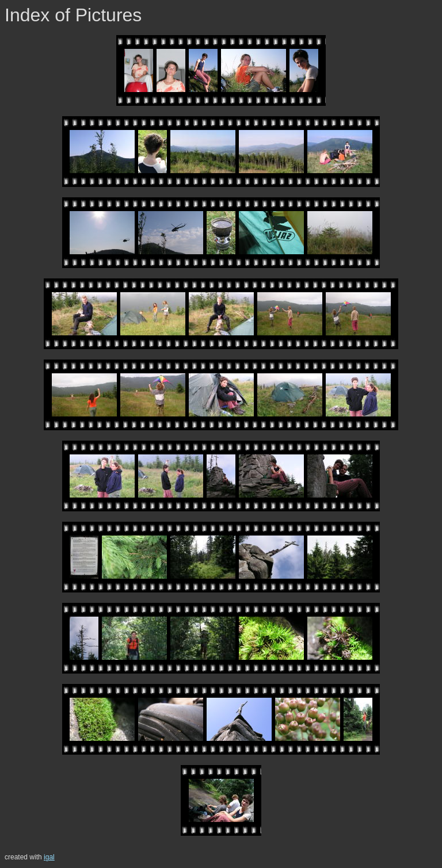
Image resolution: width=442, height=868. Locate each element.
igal (49, 857)
